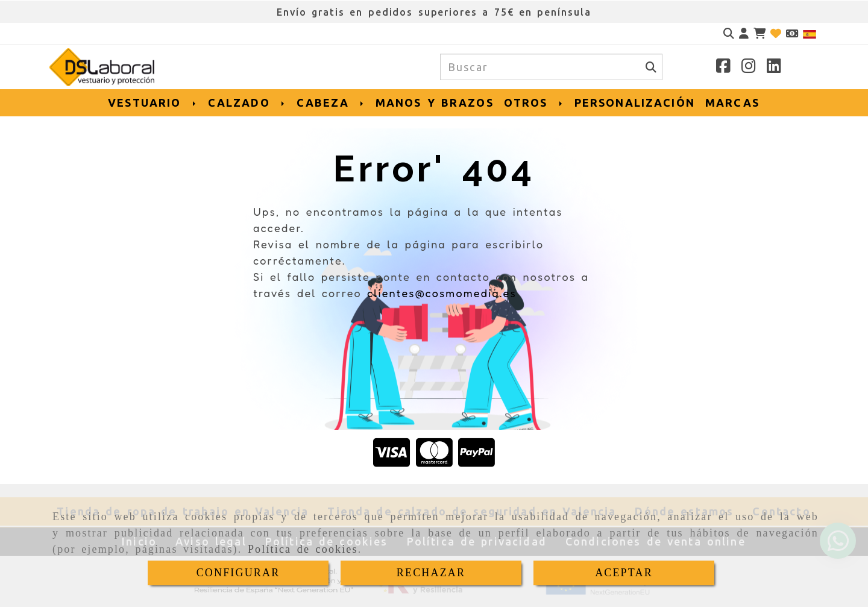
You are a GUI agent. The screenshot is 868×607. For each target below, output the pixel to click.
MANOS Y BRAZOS (435, 102)
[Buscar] (729, 33)
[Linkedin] (774, 68)
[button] (744, 33)
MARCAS (732, 102)
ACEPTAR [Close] (624, 573)
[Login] (776, 33)
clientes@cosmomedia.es (442, 293)
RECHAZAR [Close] (431, 573)
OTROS (534, 102)
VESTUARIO (153, 102)
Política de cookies (303, 549)
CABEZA (331, 102)
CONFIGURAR (238, 573)
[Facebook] (723, 68)
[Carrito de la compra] (759, 33)
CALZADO (247, 102)
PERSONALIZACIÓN (635, 102)
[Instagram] (749, 68)
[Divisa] (792, 33)
